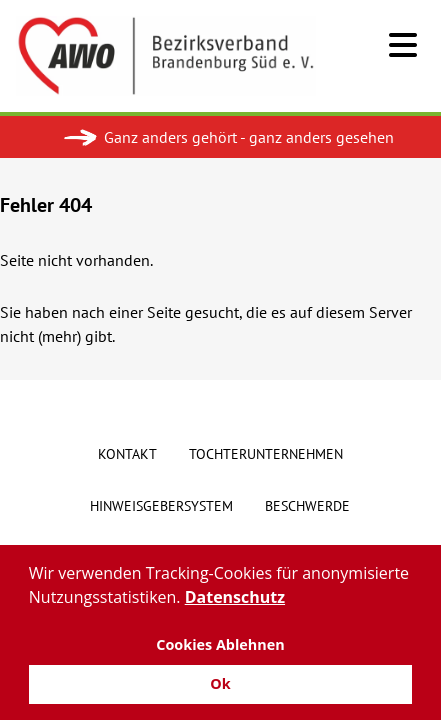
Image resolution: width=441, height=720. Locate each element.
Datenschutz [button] (235, 597)
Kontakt (127, 454)
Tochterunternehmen (266, 454)
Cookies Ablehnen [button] (220, 644)
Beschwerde (307, 506)
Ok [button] (220, 683)
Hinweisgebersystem (161, 506)
